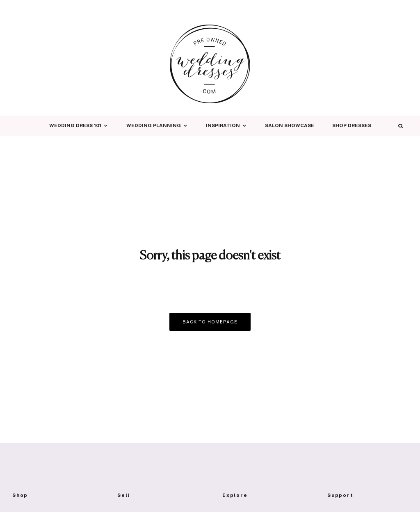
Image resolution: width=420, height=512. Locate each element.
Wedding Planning (154, 125)
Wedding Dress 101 (75, 125)
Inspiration (223, 125)
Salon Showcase (290, 125)
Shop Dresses (352, 125)
